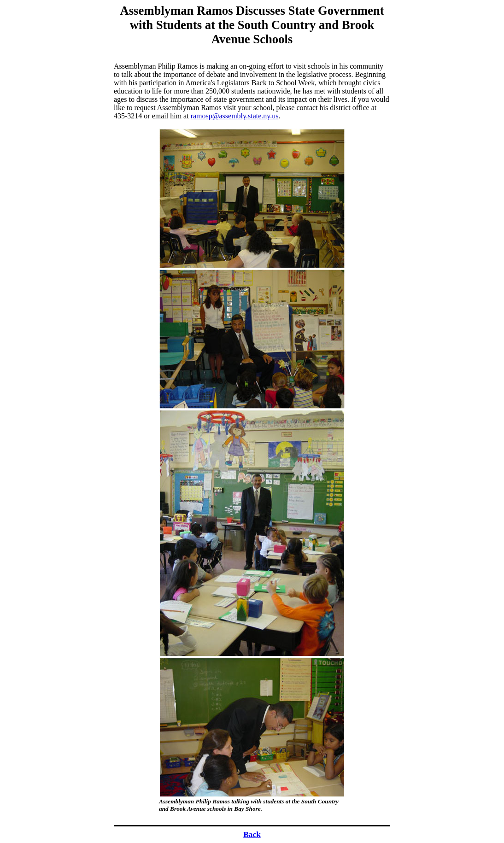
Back (252, 834)
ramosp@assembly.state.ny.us (235, 116)
